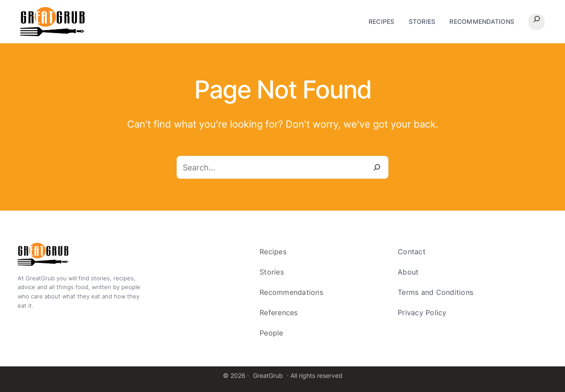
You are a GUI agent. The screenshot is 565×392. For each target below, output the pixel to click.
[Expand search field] (537, 22)
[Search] (377, 167)
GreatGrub (268, 375)
